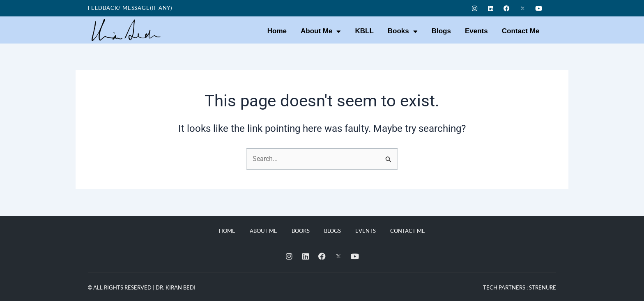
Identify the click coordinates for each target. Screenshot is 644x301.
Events (476, 31)
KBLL (364, 31)
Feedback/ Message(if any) (130, 8)
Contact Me (521, 31)
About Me (321, 31)
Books (403, 31)
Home (277, 31)
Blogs (441, 31)
